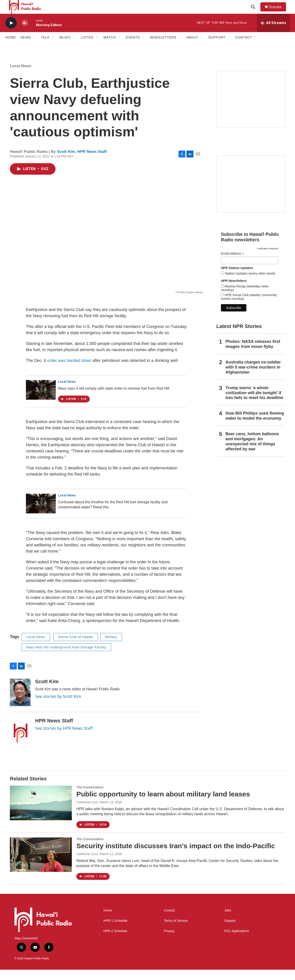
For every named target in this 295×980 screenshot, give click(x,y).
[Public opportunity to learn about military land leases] (41, 813)
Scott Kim (66, 162)
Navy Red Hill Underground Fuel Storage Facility (66, 658)
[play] (11, 33)
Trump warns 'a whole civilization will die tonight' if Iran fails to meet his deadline (254, 403)
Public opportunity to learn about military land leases (163, 804)
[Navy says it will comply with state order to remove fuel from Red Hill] (41, 400)
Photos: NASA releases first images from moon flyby (253, 354)
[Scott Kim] (20, 703)
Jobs (228, 921)
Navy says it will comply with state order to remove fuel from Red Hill (114, 399)
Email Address (233, 264)
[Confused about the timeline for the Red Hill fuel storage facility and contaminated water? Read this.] (41, 514)
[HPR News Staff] (20, 742)
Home (11, 48)
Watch (110, 48)
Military (111, 647)
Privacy (169, 941)
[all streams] (273, 33)
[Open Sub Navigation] (34, 48)
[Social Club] (251, 194)
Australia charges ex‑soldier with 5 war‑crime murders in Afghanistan (253, 377)
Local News (21, 76)
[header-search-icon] (255, 12)
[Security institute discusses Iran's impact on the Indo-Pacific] (41, 865)
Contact (169, 921)
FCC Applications (237, 941)
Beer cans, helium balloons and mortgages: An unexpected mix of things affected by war (252, 452)
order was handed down (69, 371)
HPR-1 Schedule (115, 931)
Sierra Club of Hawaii (76, 647)
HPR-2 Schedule (115, 941)
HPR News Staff (92, 162)
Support (230, 931)
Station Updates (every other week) (249, 284)
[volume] (25, 33)
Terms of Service (176, 931)
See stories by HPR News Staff (64, 738)
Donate (278, 12)
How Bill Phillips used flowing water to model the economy (255, 426)
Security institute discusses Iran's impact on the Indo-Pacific (176, 856)
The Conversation (90, 798)
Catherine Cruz (87, 812)
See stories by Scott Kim (58, 707)
